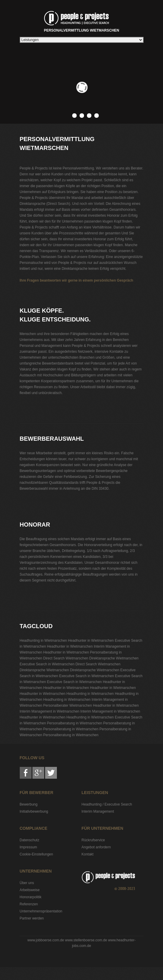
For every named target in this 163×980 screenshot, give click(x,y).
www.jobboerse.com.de (46, 940)
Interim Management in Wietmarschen (50, 711)
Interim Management (98, 811)
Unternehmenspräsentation (41, 911)
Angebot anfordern (96, 847)
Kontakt (88, 854)
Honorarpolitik (31, 897)
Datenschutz (30, 840)
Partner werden (32, 918)
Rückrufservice (93, 840)
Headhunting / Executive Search (107, 804)
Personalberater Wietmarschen (68, 705)
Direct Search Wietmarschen (66, 658)
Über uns (27, 883)
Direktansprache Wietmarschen (114, 658)
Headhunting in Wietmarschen (43, 641)
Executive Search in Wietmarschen (47, 664)
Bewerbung (29, 804)
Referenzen (29, 904)
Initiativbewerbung (34, 811)
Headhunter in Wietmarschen (91, 641)
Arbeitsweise (30, 890)
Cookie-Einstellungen (36, 854)
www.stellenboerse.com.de (86, 940)
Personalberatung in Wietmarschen (74, 723)
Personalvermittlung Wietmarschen (81, 21)
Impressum (28, 847)
